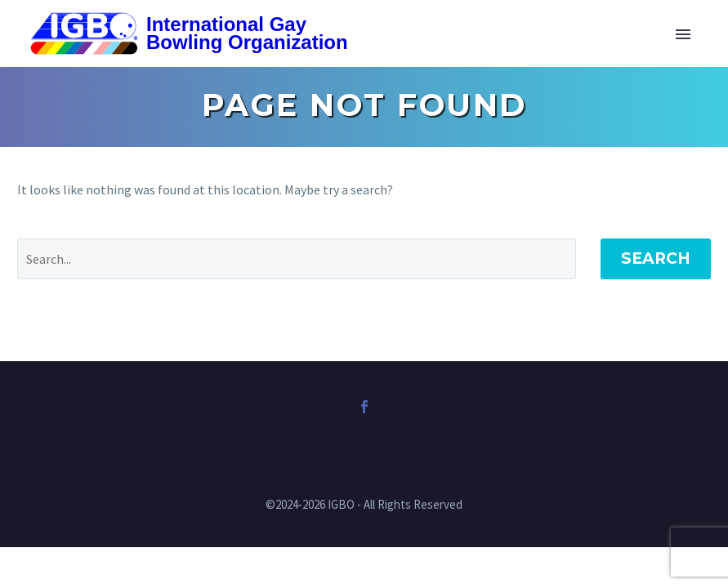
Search (656, 258)
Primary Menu (683, 34)
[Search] (297, 259)
